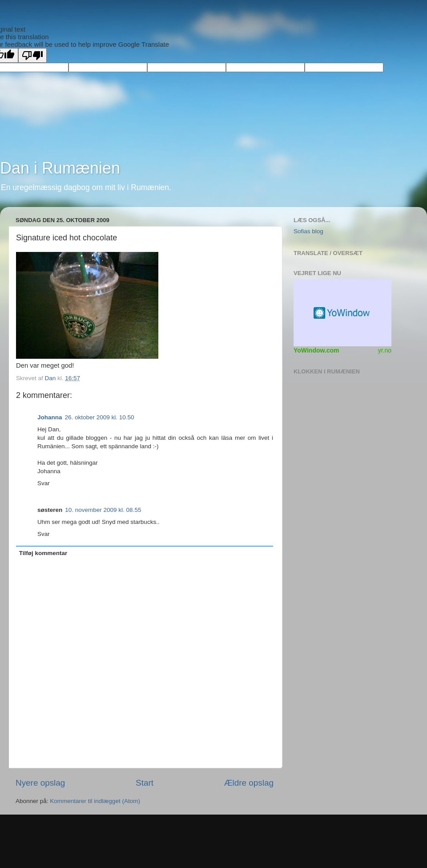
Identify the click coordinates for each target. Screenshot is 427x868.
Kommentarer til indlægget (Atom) (95, 801)
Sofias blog (308, 231)
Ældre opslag (249, 783)
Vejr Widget (342, 313)
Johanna (50, 417)
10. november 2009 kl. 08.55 (103, 510)
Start (145, 783)
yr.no (385, 350)
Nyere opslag (40, 783)
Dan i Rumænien (60, 168)
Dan (51, 378)
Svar (44, 483)
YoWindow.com (316, 350)
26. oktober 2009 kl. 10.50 (100, 417)
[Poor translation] (32, 55)
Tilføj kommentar (43, 553)
